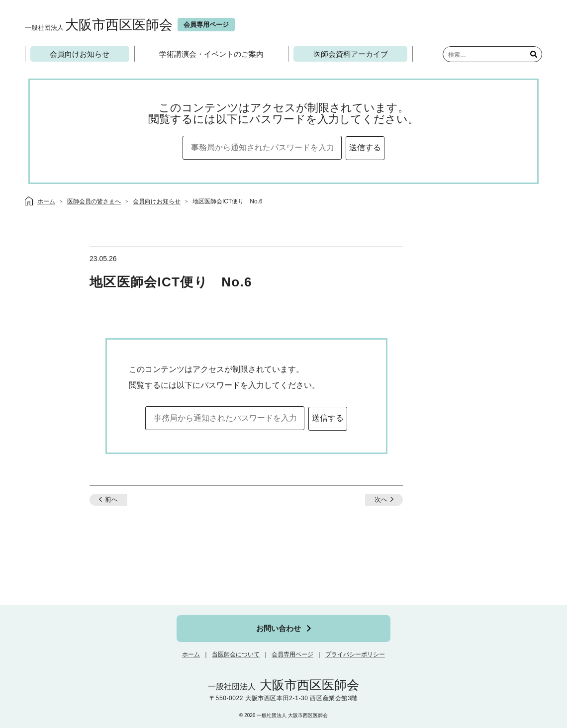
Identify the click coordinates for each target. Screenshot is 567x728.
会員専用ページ (292, 654)
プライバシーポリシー (355, 654)
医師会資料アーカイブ (351, 54)
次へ (381, 500)
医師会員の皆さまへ (94, 201)
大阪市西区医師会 (99, 25)
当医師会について (236, 654)
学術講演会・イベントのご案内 (211, 54)
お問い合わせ (279, 628)
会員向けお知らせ (80, 54)
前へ (111, 500)
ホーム (191, 654)
